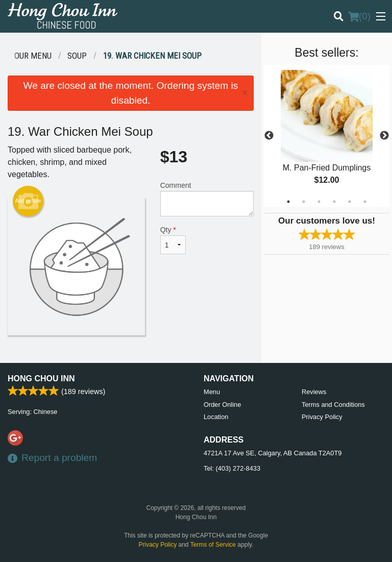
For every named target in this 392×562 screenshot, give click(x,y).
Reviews (314, 392)
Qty (173, 240)
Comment (207, 199)
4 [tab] (334, 202)
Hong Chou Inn (41, 378)
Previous (269, 136)
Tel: (232, 468)
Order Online (222, 405)
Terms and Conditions (333, 405)
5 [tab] (350, 202)
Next (384, 136)
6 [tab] (365, 202)
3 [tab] (319, 202)
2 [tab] (304, 202)
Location (216, 417)
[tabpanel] (327, 136)
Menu (212, 392)
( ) (359, 16)
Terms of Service (213, 545)
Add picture (28, 201)
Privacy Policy (322, 417)
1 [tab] (288, 202)
